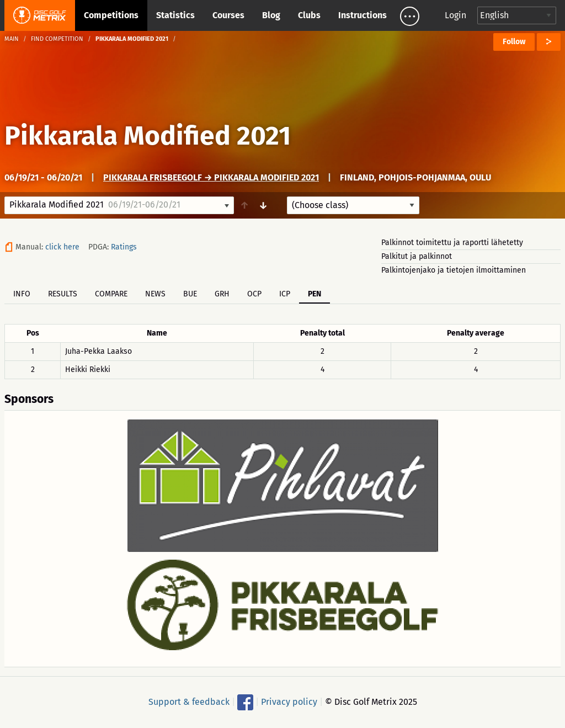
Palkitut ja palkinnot (417, 256)
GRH (222, 294)
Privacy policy (289, 702)
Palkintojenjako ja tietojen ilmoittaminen (454, 270)
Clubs (309, 15)
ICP (285, 294)
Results (63, 294)
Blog (271, 15)
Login (455, 15)
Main (12, 39)
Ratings (124, 247)
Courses (228, 15)
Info (22, 294)
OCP (254, 294)
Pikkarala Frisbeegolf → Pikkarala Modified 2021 (211, 177)
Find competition (57, 39)
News (155, 294)
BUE (190, 294)
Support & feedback (189, 702)
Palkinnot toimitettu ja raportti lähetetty (452, 243)
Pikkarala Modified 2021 (148, 136)
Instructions (363, 15)
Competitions (111, 15)
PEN (315, 294)
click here (62, 247)
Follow (514, 42)
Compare (111, 294)
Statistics (175, 15)
